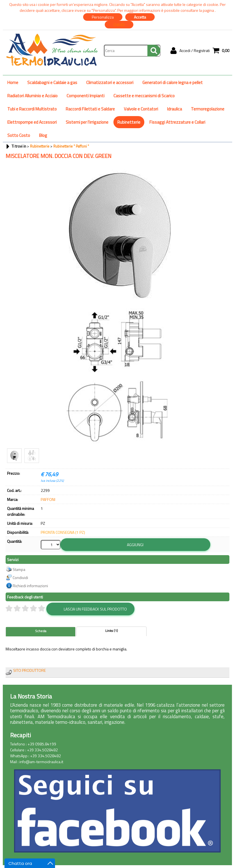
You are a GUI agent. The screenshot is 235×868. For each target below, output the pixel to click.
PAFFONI (48, 499)
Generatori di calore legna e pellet (173, 82)
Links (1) (112, 631)
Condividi (20, 577)
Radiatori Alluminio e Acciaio (32, 96)
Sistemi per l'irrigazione (87, 122)
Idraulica (174, 109)
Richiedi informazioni (30, 586)
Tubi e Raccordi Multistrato (32, 109)
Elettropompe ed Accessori (32, 122)
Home (13, 82)
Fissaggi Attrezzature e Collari (177, 122)
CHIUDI (119, 25)
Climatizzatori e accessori (110, 82)
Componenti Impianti (85, 96)
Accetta (140, 17)
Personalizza (103, 17)
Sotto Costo (19, 135)
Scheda (41, 631)
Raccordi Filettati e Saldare (90, 109)
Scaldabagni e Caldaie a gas (52, 82)
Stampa (19, 569)
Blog (43, 135)
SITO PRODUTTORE (29, 670)
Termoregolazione (208, 109)
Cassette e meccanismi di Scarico (144, 96)
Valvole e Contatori (141, 109)
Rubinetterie (129, 122)
